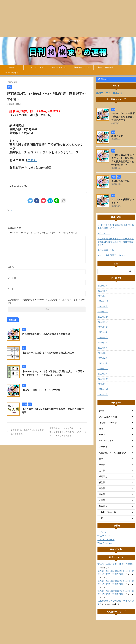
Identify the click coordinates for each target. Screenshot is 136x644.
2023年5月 (102, 343)
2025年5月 (102, 281)
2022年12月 (102, 369)
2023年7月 (102, 333)
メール (12, 277)
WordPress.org (104, 533)
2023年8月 (102, 328)
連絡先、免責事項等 (105, 67)
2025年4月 (102, 286)
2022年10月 (102, 379)
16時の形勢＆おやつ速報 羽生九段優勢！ (115, 591)
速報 (11, 210)
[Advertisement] (68, 19)
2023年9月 (102, 322)
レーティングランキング (35, 67)
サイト (11, 288)
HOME (12, 67)
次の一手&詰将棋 (12, 73)
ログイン (101, 523)
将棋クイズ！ (117, 134)
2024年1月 (102, 302)
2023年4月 (102, 348)
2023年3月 (102, 354)
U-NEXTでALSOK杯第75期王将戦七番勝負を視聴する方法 (124, 116)
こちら (32, 160)
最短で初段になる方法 (82, 67)
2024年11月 (102, 291)
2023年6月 (102, 338)
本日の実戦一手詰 (119, 175)
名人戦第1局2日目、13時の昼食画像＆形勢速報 (44, 334)
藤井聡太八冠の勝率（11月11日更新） (113, 554)
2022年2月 (102, 385)
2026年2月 (102, 276)
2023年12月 (102, 307)
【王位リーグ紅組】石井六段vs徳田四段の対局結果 (46, 352)
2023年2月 (102, 359)
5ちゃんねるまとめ (59, 67)
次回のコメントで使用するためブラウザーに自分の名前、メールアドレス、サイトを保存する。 (46, 301)
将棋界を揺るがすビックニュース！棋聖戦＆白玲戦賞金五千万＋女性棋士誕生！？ (124, 156)
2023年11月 (102, 312)
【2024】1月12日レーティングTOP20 (40, 390)
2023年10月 (102, 317)
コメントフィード (105, 530)
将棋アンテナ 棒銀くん (107, 93)
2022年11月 (102, 374)
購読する (103, 79)
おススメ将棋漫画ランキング (124, 193)
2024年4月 (102, 297)
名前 (11, 267)
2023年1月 (102, 364)
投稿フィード (103, 526)
